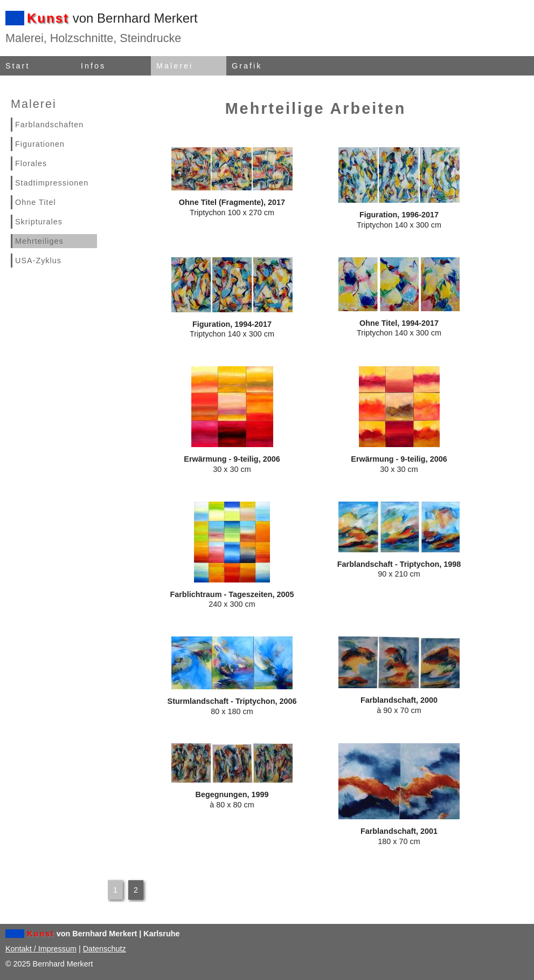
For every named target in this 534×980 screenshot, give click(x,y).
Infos (93, 66)
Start (18, 66)
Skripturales (39, 222)
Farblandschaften (49, 125)
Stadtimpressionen (52, 183)
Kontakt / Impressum (41, 949)
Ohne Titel (36, 202)
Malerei (175, 66)
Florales (31, 163)
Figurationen (40, 144)
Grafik (247, 66)
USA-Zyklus (38, 261)
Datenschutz (105, 949)
